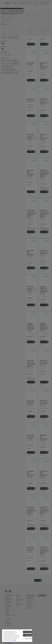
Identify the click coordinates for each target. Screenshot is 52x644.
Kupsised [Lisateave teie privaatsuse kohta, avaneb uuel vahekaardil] (14, 640)
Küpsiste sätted (29, 638)
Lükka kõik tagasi (29, 635)
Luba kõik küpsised (29, 632)
